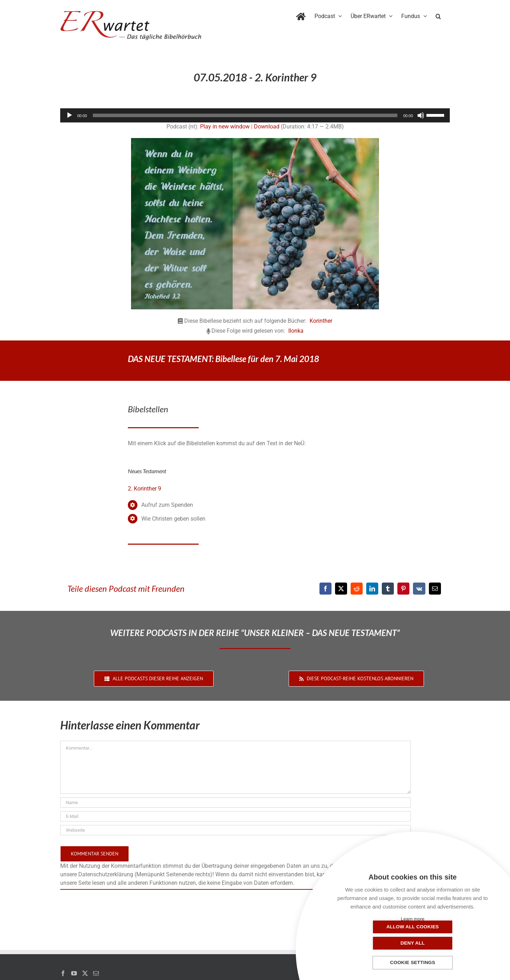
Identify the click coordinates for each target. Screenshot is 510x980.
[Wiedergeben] (69, 115)
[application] (255, 115)
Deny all (448, 943)
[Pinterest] (403, 589)
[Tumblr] (388, 589)
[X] (341, 589)
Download (267, 127)
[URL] (236, 830)
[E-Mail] (435, 589)
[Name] (236, 803)
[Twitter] (85, 973)
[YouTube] (74, 973)
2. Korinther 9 (144, 489)
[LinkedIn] (372, 589)
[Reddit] (357, 589)
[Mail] (96, 973)
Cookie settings (413, 963)
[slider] (245, 115)
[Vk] (419, 589)
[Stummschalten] (421, 115)
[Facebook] (325, 589)
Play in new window (225, 127)
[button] (438, 15)
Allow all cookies (377, 943)
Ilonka (296, 331)
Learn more (413, 919)
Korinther (321, 321)
